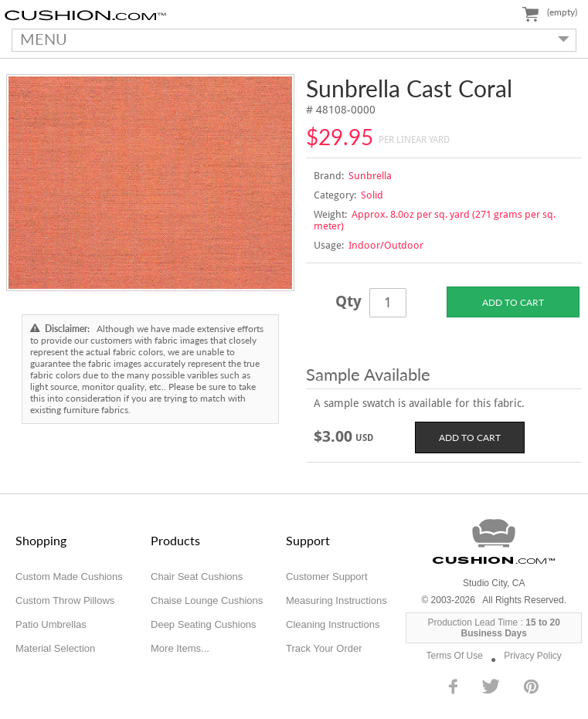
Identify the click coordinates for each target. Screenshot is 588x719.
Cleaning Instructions (333, 624)
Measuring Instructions (336, 600)
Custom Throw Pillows (65, 600)
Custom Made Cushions (69, 577)
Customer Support (327, 577)
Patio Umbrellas (51, 624)
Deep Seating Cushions (204, 624)
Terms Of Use (455, 656)
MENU (291, 39)
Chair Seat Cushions (197, 577)
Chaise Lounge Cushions (207, 600)
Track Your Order (324, 648)
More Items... (180, 648)
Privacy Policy (533, 656)
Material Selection (55, 648)
